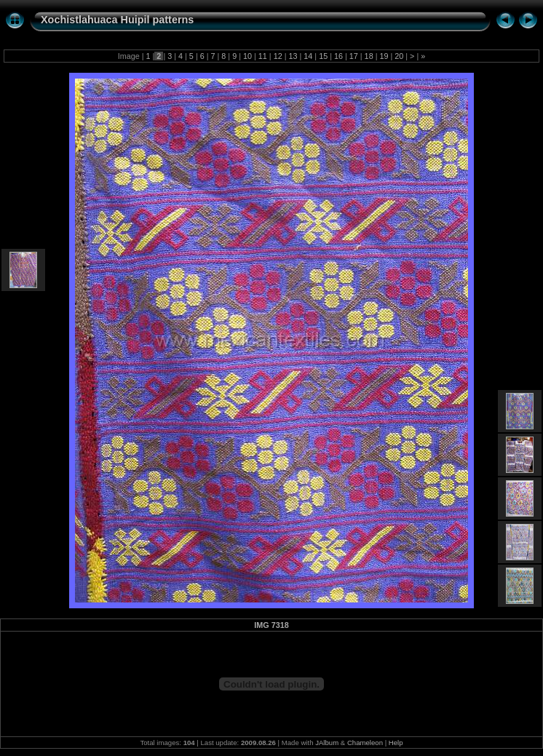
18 (369, 56)
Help (396, 743)
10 (247, 56)
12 (278, 56)
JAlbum (327, 743)
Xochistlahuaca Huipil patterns (117, 20)
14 (308, 56)
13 (293, 56)
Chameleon (365, 743)
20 (399, 56)
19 (384, 56)
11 (263, 56)
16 (338, 56)
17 (354, 56)
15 (323, 56)
